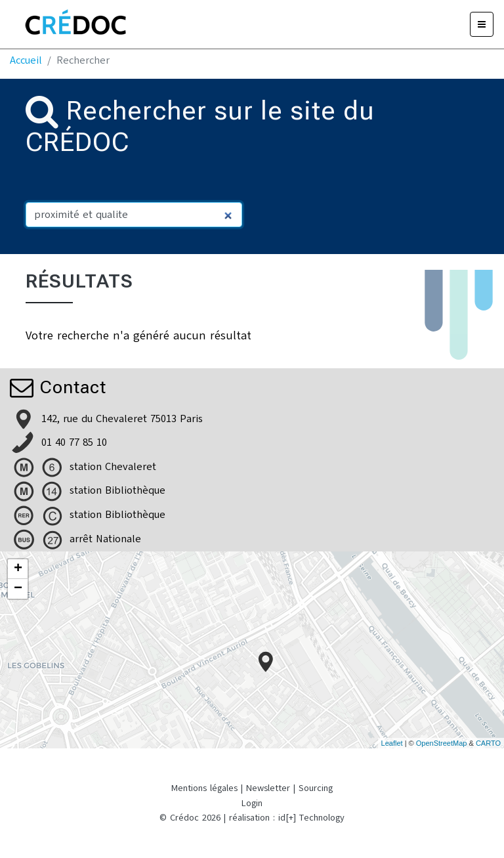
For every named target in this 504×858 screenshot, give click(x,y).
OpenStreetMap (442, 743)
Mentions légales (204, 788)
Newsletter (268, 788)
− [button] (18, 589)
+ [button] (18, 569)
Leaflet (392, 743)
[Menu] (482, 24)
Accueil (26, 60)
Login (252, 803)
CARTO (488, 743)
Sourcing (316, 788)
